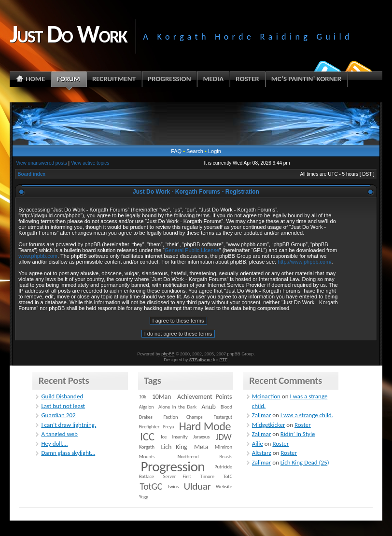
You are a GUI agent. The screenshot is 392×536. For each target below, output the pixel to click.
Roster (303, 425)
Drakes (146, 417)
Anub (208, 407)
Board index (31, 174)
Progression (173, 466)
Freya (168, 427)
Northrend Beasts (205, 457)
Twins (173, 487)
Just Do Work (68, 34)
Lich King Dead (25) (305, 462)
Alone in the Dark (177, 407)
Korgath (147, 447)
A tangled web (59, 434)
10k (143, 397)
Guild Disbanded (62, 396)
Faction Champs (183, 417)
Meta (201, 447)
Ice (164, 437)
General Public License (192, 250)
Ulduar (197, 486)
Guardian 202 (58, 415)
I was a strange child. (307, 415)
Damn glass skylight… (68, 453)
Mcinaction (266, 396)
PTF (223, 360)
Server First (177, 476)
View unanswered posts (41, 163)
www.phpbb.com (38, 256)
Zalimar (261, 415)
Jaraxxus (201, 437)
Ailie (258, 444)
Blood (226, 407)
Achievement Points (204, 397)
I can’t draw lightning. (69, 425)
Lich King (174, 447)
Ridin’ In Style (298, 434)
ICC (147, 437)
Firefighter (149, 427)
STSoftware (201, 360)
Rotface (147, 476)
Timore (207, 476)
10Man (161, 397)
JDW (224, 437)
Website (224, 487)
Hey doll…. (54, 444)
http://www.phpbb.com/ (304, 262)
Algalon (147, 407)
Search (195, 151)
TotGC (151, 486)
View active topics (90, 163)
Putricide (223, 467)
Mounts (147, 457)
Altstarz (262, 453)
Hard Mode (205, 426)
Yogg (144, 497)
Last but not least (63, 406)
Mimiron (224, 447)
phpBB (168, 354)
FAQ (176, 151)
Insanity (180, 437)
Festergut (223, 417)
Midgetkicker (269, 425)
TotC (228, 476)
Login (215, 151)
